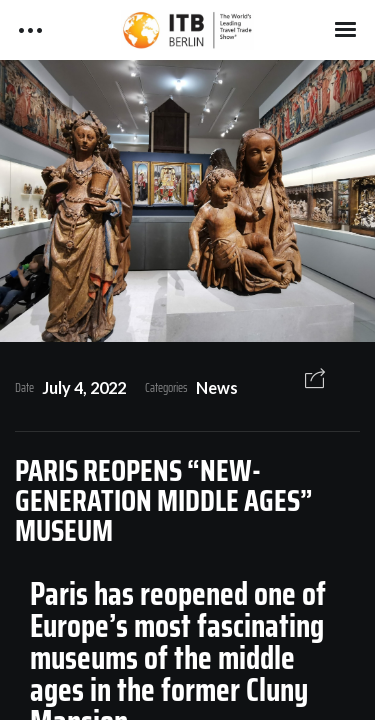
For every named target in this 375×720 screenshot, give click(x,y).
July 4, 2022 (84, 387)
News (217, 387)
